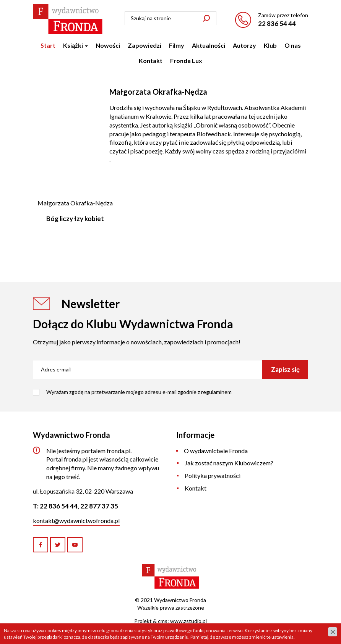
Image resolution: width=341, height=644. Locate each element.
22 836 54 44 (277, 23)
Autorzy (244, 45)
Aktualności (209, 45)
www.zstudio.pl (188, 621)
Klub (270, 45)
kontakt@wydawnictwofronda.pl (76, 521)
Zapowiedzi (145, 45)
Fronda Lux (186, 61)
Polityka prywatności (213, 475)
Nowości (108, 45)
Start (48, 45)
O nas (293, 45)
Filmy (177, 45)
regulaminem (216, 392)
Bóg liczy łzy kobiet (75, 219)
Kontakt (151, 61)
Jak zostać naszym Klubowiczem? (229, 463)
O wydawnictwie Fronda (216, 451)
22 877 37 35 (99, 506)
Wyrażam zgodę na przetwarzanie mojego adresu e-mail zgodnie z (139, 392)
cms (163, 621)
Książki (76, 45)
